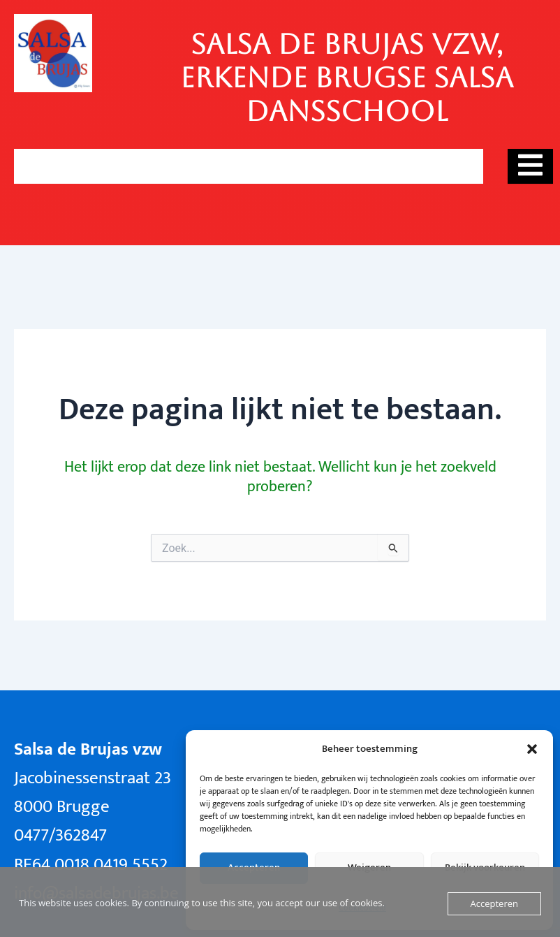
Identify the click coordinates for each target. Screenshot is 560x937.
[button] (532, 749)
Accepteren (494, 903)
